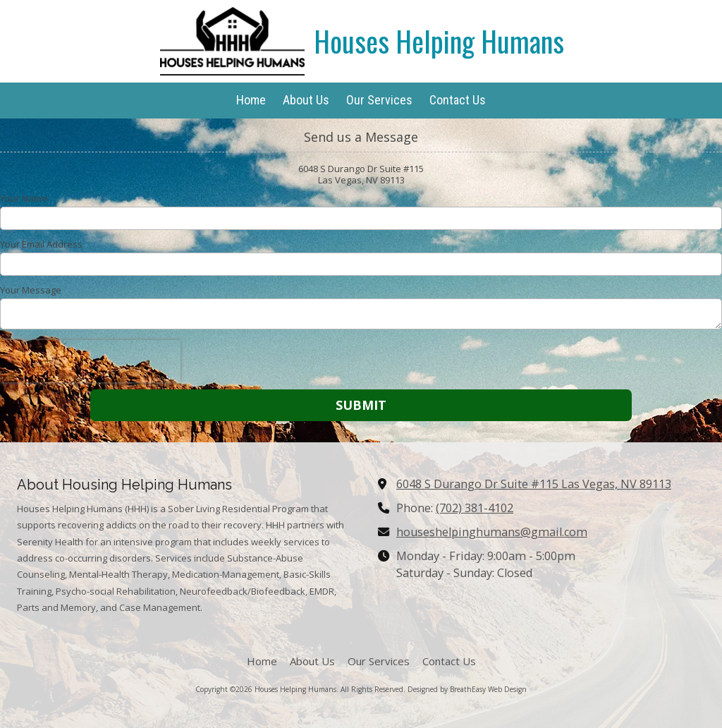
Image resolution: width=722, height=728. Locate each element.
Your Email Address (41, 244)
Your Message (31, 290)
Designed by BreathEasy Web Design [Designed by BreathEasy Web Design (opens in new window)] (467, 689)
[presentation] (90, 361)
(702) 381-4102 (475, 508)
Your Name (24, 198)
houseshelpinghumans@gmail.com (492, 532)
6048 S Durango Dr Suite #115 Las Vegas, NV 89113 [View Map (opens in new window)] (534, 484)
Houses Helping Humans (439, 41)
